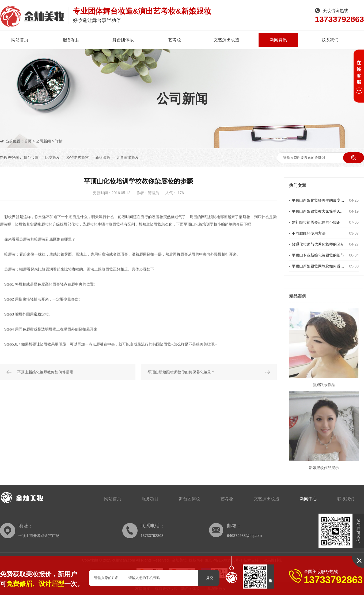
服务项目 (71, 40)
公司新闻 (43, 141)
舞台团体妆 (123, 40)
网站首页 (20, 40)
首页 (28, 141)
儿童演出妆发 (128, 157)
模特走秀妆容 (78, 157)
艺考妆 (175, 40)
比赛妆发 (52, 157)
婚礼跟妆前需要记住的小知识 (316, 222)
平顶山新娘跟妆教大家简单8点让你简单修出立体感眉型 (319, 211)
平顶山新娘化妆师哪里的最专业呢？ (319, 200)
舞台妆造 (31, 157)
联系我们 (330, 40)
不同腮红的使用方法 (309, 233)
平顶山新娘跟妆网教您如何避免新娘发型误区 (319, 266)
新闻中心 (308, 499)
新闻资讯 (278, 40)
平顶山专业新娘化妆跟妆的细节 (318, 255)
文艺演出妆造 (226, 40)
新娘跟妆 (103, 157)
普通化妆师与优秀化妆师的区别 (318, 244)
